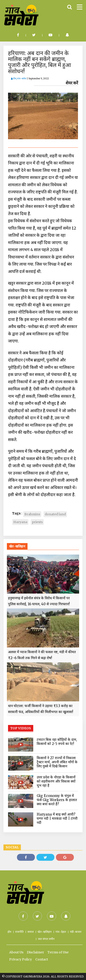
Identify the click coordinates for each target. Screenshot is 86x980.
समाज (31, 932)
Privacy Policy (21, 959)
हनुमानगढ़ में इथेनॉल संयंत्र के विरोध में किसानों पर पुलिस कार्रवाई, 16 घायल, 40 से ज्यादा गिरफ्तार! (39, 601)
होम (9, 932)
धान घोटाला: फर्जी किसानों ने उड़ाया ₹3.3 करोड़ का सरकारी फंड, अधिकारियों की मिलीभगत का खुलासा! (41, 709)
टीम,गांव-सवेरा (19, 79)
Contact (42, 959)
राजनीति (19, 932)
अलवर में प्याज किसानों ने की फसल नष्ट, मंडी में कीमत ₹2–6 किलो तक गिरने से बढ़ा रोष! (42, 655)
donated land (55, 514)
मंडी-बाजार (76, 932)
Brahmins (32, 514)
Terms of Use (58, 952)
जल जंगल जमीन (46, 939)
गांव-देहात (61, 932)
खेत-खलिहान (45, 932)
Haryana (20, 522)
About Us (16, 952)
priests (37, 522)
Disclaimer (35, 952)
